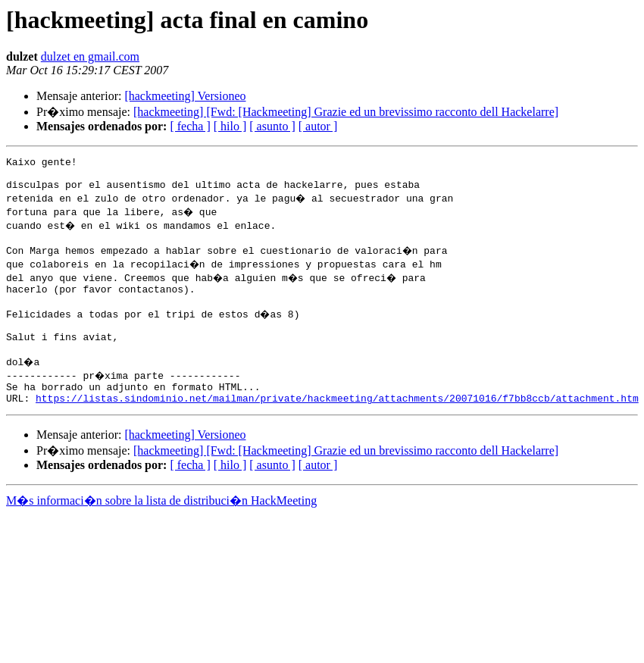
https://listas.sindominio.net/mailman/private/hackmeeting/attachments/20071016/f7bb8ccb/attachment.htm (337, 423)
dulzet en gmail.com (90, 56)
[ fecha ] (190, 126)
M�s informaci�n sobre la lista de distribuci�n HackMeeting (161, 525)
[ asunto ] (272, 126)
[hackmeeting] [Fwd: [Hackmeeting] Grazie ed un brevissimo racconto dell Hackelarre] (346, 112)
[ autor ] (318, 126)
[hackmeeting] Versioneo (185, 96)
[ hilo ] (230, 126)
